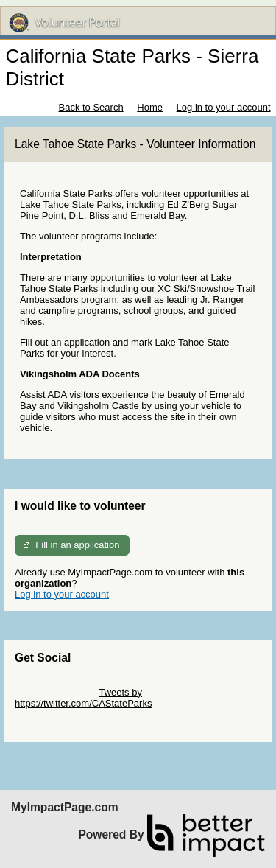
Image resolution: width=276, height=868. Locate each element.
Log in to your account (224, 107)
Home (150, 107)
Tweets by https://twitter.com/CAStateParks (83, 698)
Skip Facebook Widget (63, 714)
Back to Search (91, 107)
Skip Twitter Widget (56, 692)
